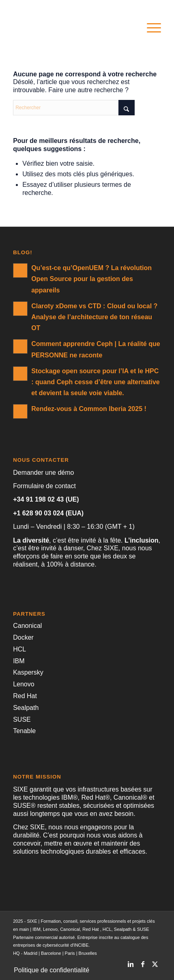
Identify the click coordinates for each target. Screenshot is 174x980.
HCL (19, 649)
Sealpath (26, 708)
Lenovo (24, 684)
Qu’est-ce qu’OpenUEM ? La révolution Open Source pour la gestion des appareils (91, 279)
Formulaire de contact (44, 486)
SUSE (22, 719)
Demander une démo (43, 473)
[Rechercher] (74, 108)
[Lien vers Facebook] (143, 962)
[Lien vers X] (155, 962)
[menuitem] (150, 28)
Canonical (27, 626)
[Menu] (150, 28)
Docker (23, 637)
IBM (19, 661)
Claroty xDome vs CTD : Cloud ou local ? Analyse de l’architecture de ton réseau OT (94, 317)
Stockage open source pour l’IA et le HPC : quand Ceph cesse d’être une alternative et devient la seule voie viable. (96, 382)
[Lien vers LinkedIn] (131, 962)
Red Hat (25, 696)
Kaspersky (28, 672)
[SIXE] (72, 28)
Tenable (24, 731)
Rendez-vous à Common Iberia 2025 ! (89, 409)
